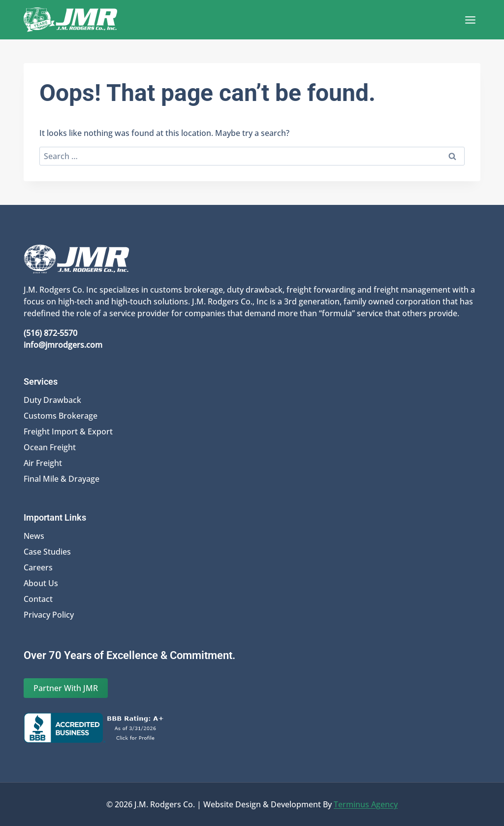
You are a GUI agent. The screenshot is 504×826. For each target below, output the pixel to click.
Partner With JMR (66, 688)
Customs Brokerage (61, 416)
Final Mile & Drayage (62, 479)
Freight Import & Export (68, 431)
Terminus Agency (366, 804)
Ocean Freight (50, 447)
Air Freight (43, 463)
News (34, 536)
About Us (41, 583)
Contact (38, 599)
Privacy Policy (49, 615)
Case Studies (47, 552)
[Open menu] (470, 20)
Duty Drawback (52, 400)
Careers (38, 567)
